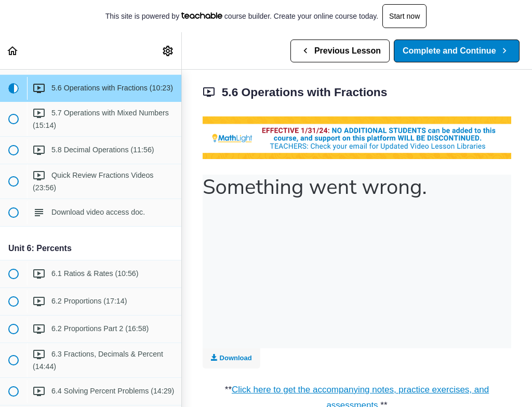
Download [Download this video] (231, 358)
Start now (404, 16)
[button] (13, 51)
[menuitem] (168, 51)
